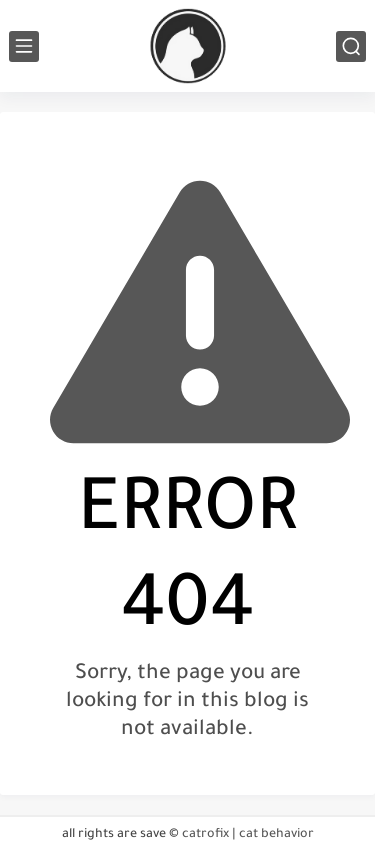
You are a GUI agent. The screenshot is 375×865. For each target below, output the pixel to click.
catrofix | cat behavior (248, 835)
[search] (351, 46)
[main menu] (24, 46)
